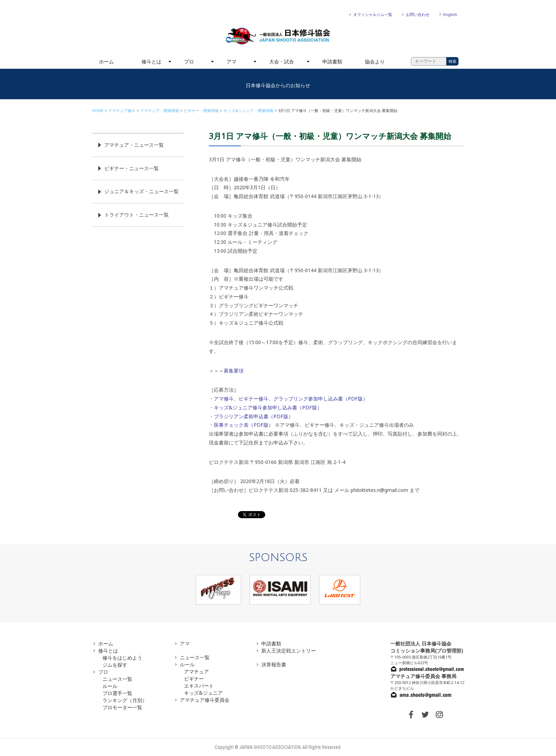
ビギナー (194, 679)
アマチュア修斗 (122, 110)
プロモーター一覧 (122, 707)
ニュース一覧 (117, 679)
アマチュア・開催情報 (160, 110)
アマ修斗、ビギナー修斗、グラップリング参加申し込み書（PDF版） (291, 399)
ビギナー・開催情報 (201, 110)
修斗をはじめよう (122, 658)
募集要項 (234, 371)
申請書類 (332, 61)
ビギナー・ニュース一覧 (132, 168)
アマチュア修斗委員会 (205, 700)
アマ (232, 61)
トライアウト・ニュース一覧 (137, 215)
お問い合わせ (418, 14)
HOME (98, 110)
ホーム (106, 61)
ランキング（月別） (125, 700)
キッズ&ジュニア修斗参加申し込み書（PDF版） (268, 407)
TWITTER (425, 715)
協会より (375, 61)
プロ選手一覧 (117, 693)
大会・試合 (282, 61)
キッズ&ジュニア (203, 693)
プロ (189, 61)
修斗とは (151, 61)
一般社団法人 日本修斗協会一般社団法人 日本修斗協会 (278, 36)
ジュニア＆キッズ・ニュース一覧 (141, 191)
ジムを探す (115, 665)
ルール (110, 686)
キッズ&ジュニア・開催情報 (248, 110)
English (450, 14)
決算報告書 (274, 664)
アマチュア (196, 671)
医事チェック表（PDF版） (244, 425)
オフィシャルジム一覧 (373, 14)
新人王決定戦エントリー (289, 651)
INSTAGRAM (439, 715)
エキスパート (199, 686)
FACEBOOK (411, 715)
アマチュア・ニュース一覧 (134, 145)
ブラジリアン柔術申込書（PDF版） (254, 416)
